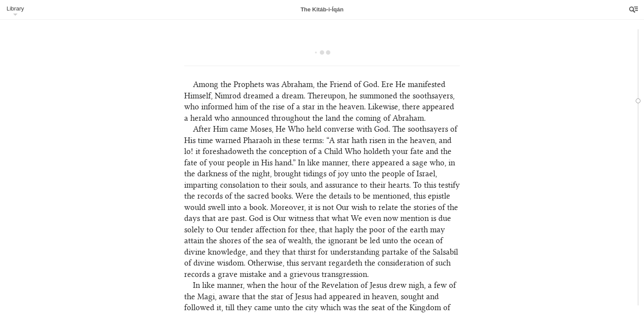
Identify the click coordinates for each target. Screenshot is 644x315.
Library (15, 9)
